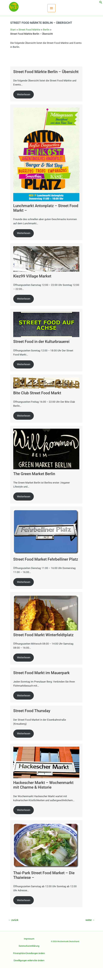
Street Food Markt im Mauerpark (41, 685)
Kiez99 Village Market (32, 288)
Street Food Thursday (32, 723)
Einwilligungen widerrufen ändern (29, 973)
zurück (13, 932)
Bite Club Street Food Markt (37, 405)
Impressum (29, 951)
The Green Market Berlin (34, 486)
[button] (101, 3)
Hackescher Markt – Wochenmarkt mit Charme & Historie (43, 797)
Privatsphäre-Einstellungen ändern (29, 965)
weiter (90, 932)
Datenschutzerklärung (29, 958)
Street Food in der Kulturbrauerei (41, 354)
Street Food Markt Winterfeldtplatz (43, 647)
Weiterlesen (24, 107)
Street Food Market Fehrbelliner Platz (46, 572)
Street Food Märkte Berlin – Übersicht (46, 84)
